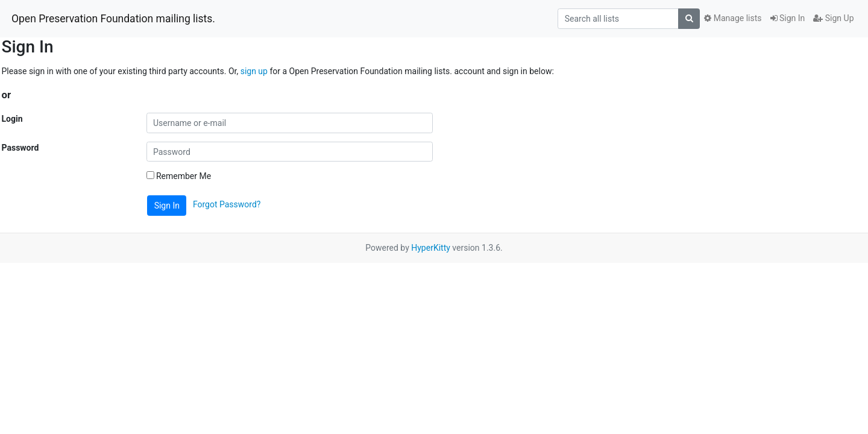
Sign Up (833, 18)
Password (20, 148)
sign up (254, 71)
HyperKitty (431, 248)
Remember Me (179, 176)
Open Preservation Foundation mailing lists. (113, 19)
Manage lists (733, 18)
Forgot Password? (227, 205)
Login (12, 119)
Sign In (788, 18)
